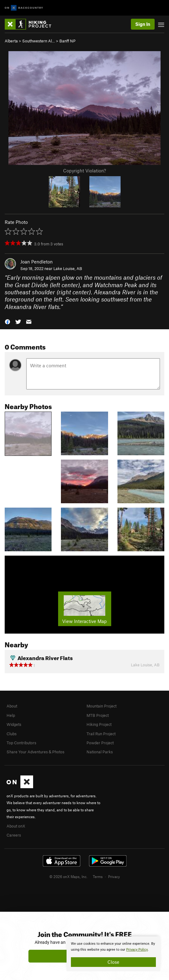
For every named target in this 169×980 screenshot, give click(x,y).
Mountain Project (102, 706)
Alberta (11, 41)
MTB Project (98, 715)
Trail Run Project (101, 734)
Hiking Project (99, 724)
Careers (14, 835)
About (12, 706)
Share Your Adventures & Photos (35, 752)
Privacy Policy (137, 950)
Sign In (143, 24)
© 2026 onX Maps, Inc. (68, 876)
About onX (16, 826)
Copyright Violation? (84, 171)
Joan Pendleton (37, 262)
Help (11, 715)
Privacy (114, 876)
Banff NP (67, 41)
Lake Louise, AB (68, 268)
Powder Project (100, 743)
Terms (98, 876)
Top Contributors (21, 743)
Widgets (14, 724)
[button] (7, 321)
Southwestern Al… (39, 41)
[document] (113, 954)
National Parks (100, 752)
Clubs (12, 734)
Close (113, 962)
